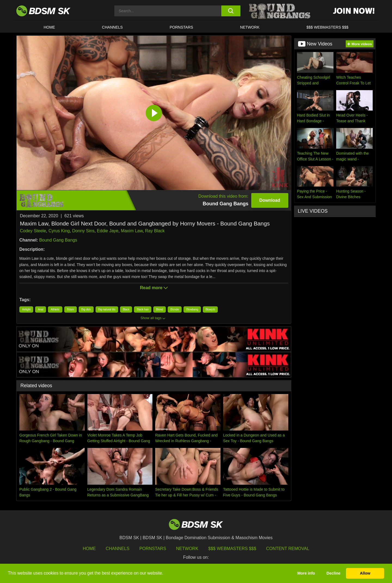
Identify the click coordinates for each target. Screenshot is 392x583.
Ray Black (155, 231)
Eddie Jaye (108, 231)
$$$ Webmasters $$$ (232, 549)
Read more (154, 288)
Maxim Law (132, 231)
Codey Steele (33, 231)
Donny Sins (83, 231)
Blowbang (192, 309)
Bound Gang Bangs (58, 240)
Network (250, 27)
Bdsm (71, 309)
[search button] (231, 11)
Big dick (86, 309)
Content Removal (288, 549)
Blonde (175, 309)
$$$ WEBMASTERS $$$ (327, 27)
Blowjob (210, 309)
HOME (49, 27)
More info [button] (306, 573)
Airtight (26, 309)
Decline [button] (333, 573)
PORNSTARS (181, 27)
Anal (41, 309)
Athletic (55, 309)
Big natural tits (107, 309)
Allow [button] (365, 573)
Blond (160, 309)
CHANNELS (112, 27)
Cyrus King (59, 231)
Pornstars (153, 549)
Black (126, 309)
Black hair (143, 309)
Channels (117, 549)
